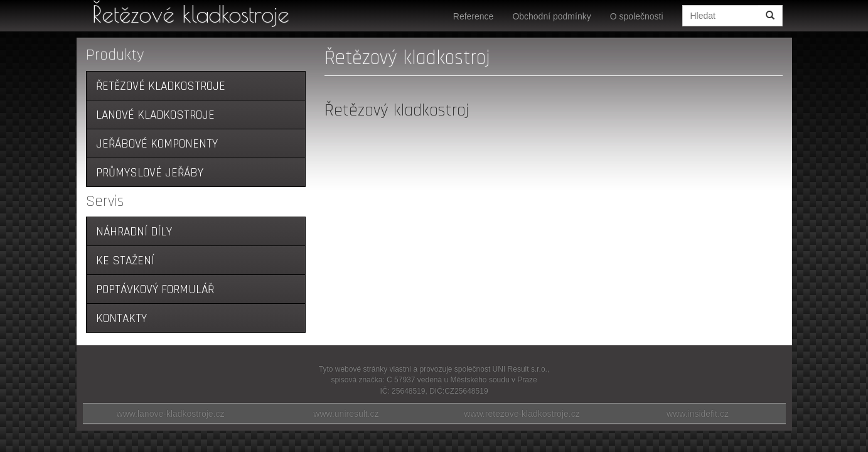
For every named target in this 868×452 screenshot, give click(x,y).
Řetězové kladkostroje (191, 14)
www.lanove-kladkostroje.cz (171, 414)
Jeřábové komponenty (157, 144)
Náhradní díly (134, 232)
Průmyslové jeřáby (150, 173)
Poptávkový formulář (155, 290)
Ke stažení (125, 261)
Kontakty (121, 319)
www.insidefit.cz (698, 414)
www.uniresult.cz (346, 414)
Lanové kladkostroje (155, 115)
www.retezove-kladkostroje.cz (522, 414)
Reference (474, 16)
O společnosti (637, 16)
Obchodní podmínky (551, 16)
